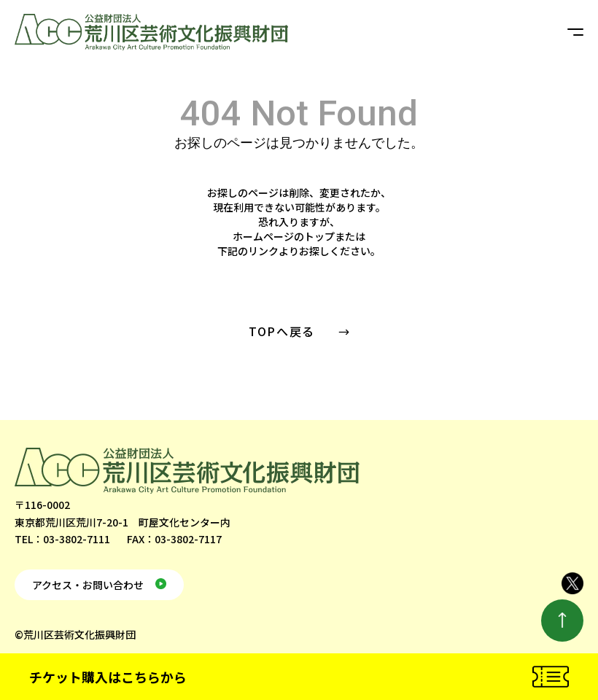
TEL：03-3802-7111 (62, 539)
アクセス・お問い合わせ (88, 585)
